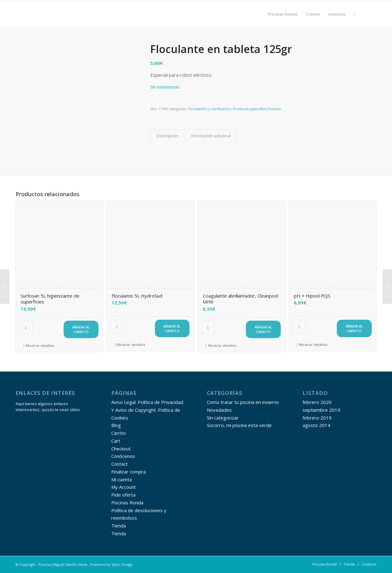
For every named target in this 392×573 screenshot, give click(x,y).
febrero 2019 (317, 418)
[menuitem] (282, 14)
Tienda (119, 526)
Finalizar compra (129, 472)
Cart (116, 441)
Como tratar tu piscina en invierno (243, 402)
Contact (120, 464)
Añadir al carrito (81, 329)
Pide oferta (123, 495)
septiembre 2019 (321, 410)
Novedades (219, 410)
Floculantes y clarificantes (210, 109)
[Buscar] (355, 14)
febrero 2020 (317, 402)
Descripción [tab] (168, 136)
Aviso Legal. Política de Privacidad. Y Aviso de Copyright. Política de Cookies (148, 410)
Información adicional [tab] (211, 136)
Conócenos (123, 456)
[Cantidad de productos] (26, 327)
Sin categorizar (223, 418)
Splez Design (122, 564)
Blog (116, 425)
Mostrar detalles (39, 345)
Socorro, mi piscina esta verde (239, 425)
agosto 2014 (316, 425)
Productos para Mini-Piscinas (257, 109)
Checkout (121, 449)
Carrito (119, 433)
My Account (124, 487)
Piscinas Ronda (127, 503)
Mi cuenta (122, 479)
